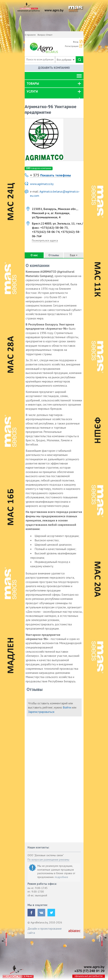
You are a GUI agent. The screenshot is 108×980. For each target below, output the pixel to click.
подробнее (61, 877)
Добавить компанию (54, 68)
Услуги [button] (32, 91)
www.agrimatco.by (42, 184)
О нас (34, 255)
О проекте (30, 35)
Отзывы (54, 255)
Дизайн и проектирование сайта (45, 931)
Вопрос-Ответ (45, 35)
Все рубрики (66, 60)
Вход (76, 42)
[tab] (54, 84)
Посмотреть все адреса (45, 241)
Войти (67, 707)
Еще (74, 255)
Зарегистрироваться (41, 712)
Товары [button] (33, 83)
